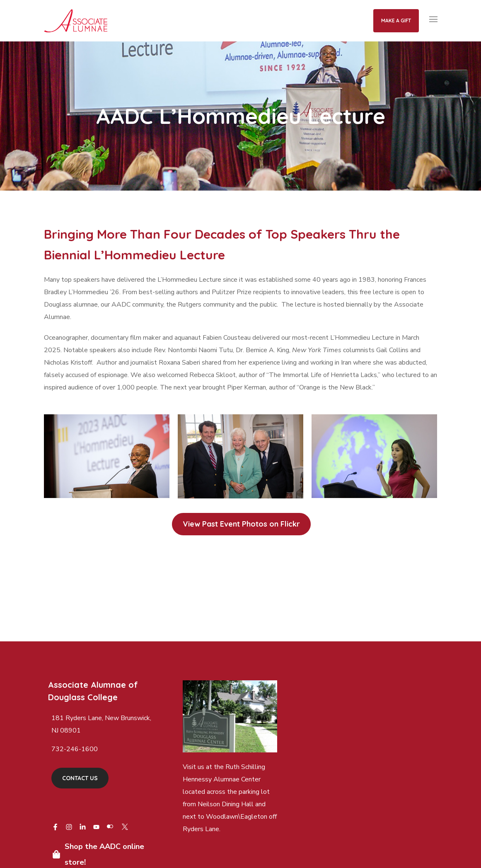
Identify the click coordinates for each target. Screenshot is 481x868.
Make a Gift (396, 21)
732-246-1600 (75, 749)
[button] (241, 524)
